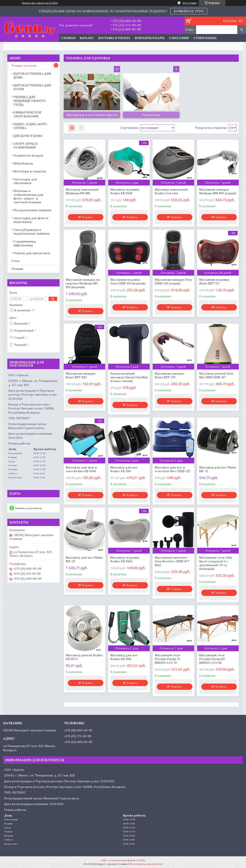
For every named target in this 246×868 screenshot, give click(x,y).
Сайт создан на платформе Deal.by (123, 860)
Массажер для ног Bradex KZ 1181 (124, 469)
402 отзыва (190, 3)
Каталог (87, 38)
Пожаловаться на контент (146, 864)
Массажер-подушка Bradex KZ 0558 (125, 191)
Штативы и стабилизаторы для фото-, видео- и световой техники (29, 197)
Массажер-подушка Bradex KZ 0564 (125, 559)
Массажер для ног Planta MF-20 (84, 559)
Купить (88, 217)
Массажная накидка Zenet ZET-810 (81, 375)
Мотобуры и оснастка (30, 171)
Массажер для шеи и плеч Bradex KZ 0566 (81, 469)
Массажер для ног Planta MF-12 (218, 469)
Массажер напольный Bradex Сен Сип (171, 191)
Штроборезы (23, 163)
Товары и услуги (24, 66)
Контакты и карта (150, 38)
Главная (68, 38)
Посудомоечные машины (32, 210)
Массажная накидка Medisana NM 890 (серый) (218, 191)
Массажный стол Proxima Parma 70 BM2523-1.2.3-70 (167, 659)
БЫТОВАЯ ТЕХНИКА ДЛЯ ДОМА (32, 76)
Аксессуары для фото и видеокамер (31, 220)
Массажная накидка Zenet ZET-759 (169, 375)
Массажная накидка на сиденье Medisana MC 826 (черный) (83, 283)
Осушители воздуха (28, 155)
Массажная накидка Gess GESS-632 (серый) (173, 281)
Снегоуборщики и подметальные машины (32, 232)
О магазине (179, 38)
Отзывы (17, 269)
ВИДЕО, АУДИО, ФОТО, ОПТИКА (30, 126)
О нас (16, 261)
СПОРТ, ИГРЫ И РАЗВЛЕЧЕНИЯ (26, 146)
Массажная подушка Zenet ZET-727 (214, 281)
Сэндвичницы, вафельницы (25, 243)
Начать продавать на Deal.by (40, 3)
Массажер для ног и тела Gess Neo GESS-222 (172, 469)
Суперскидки (205, 38)
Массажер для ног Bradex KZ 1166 (124, 657)
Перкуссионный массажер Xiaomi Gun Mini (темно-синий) (129, 377)
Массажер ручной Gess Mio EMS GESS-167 (216, 375)
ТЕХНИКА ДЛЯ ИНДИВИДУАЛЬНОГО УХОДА (30, 101)
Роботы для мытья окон (32, 253)
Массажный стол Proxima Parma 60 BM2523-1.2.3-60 (212, 659)
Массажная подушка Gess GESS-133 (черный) (128, 281)
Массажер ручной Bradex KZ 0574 (84, 657)
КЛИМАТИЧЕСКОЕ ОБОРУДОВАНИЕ (27, 114)
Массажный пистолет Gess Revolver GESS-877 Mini (172, 561)
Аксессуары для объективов (25, 181)
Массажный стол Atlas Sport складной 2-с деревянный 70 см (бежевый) (216, 563)
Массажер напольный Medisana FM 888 (82, 191)
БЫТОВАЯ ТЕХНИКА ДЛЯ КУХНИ (32, 87)
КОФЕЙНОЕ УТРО (189, 11)
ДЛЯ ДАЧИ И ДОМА (28, 136)
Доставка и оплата (114, 38)
